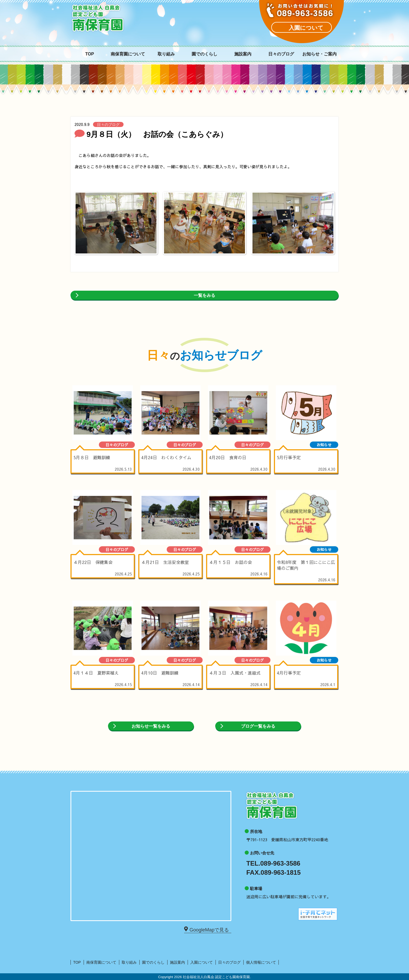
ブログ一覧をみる (258, 726)
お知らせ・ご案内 (319, 54)
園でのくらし (204, 54)
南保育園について (128, 54)
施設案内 (243, 54)
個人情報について (261, 962)
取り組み (166, 54)
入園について (202, 962)
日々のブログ (281, 54)
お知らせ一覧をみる (151, 726)
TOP (90, 54)
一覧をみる (204, 295)
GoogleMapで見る (209, 929)
